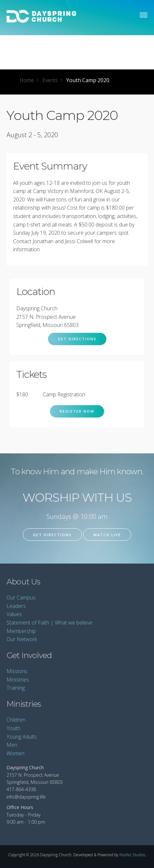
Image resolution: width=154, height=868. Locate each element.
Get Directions (77, 339)
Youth (13, 728)
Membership (21, 631)
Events (50, 80)
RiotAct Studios (132, 855)
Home (27, 80)
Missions (17, 671)
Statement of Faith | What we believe (49, 623)
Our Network (22, 639)
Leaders (16, 606)
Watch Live (107, 535)
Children (16, 720)
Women (15, 753)
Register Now (77, 411)
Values (14, 614)
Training (16, 688)
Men (12, 745)
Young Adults (22, 737)
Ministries (18, 680)
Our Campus (21, 597)
